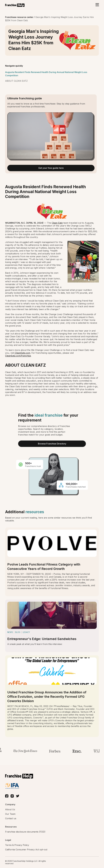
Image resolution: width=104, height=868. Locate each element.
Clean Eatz (57, 223)
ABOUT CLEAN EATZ (16, 81)
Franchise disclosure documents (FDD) (25, 832)
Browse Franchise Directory (52, 444)
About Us (10, 809)
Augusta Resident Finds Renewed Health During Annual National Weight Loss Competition (46, 74)
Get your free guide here (51, 168)
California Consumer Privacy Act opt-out (26, 850)
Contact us (11, 818)
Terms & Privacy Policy (17, 845)
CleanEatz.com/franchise (18, 356)
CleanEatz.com (22, 353)
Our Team (10, 814)
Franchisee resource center (19, 17)
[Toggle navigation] (97, 5)
